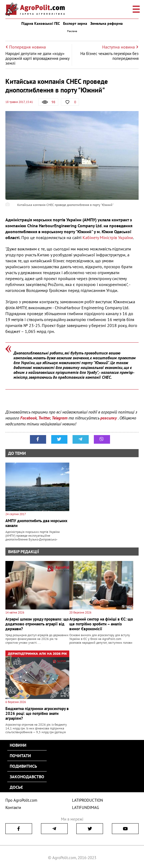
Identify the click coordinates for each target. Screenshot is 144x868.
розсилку (109, 418)
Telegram (60, 418)
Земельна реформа (107, 23)
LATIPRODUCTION (88, 800)
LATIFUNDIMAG (85, 807)
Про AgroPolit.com (21, 800)
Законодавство (27, 777)
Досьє (16, 787)
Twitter (44, 418)
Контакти (13, 807)
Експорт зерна (75, 23)
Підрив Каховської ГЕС (41, 23)
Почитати (20, 756)
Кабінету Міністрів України (108, 237)
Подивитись (23, 766)
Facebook (28, 418)
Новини (18, 745)
